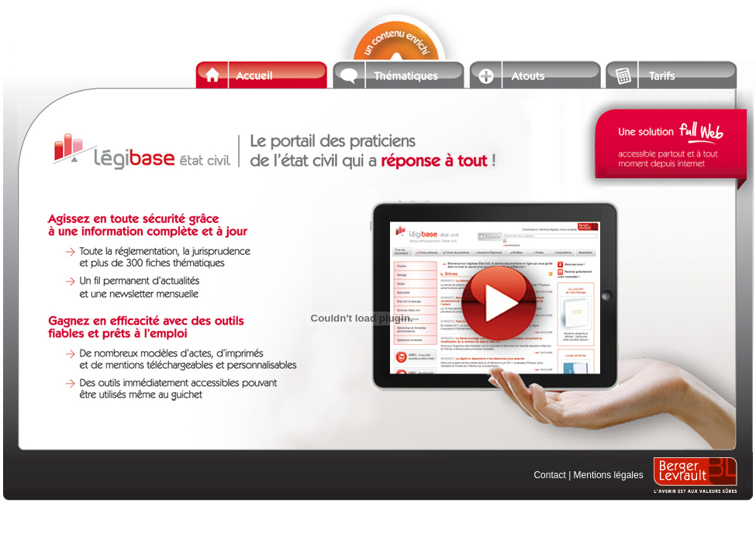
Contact (549, 475)
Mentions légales (609, 475)
